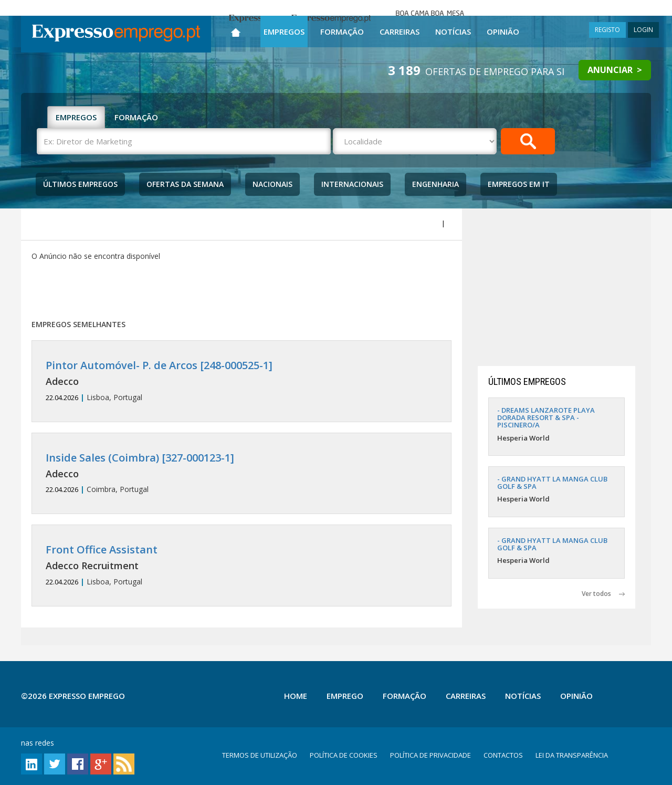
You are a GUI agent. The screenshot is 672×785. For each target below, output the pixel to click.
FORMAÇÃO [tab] (136, 117)
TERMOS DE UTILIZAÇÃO (260, 755)
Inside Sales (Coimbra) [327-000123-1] (140, 458)
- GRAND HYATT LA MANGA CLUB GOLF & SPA (552, 483)
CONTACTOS (503, 755)
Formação (342, 32)
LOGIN (643, 30)
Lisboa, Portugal (241, 381)
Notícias (453, 32)
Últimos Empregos (80, 184)
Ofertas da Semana (185, 184)
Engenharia (435, 184)
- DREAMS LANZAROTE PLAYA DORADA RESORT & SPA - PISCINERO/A (546, 418)
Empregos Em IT (519, 184)
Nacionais (272, 184)
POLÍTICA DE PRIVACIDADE (430, 755)
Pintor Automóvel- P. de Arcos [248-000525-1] (159, 365)
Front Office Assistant (102, 549)
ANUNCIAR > (615, 70)
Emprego (345, 696)
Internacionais (352, 184)
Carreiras (400, 32)
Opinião (503, 32)
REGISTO (607, 30)
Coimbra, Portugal (241, 473)
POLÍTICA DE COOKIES (344, 755)
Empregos (284, 32)
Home (296, 696)
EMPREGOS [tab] (76, 117)
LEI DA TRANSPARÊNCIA (572, 755)
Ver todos (603, 594)
